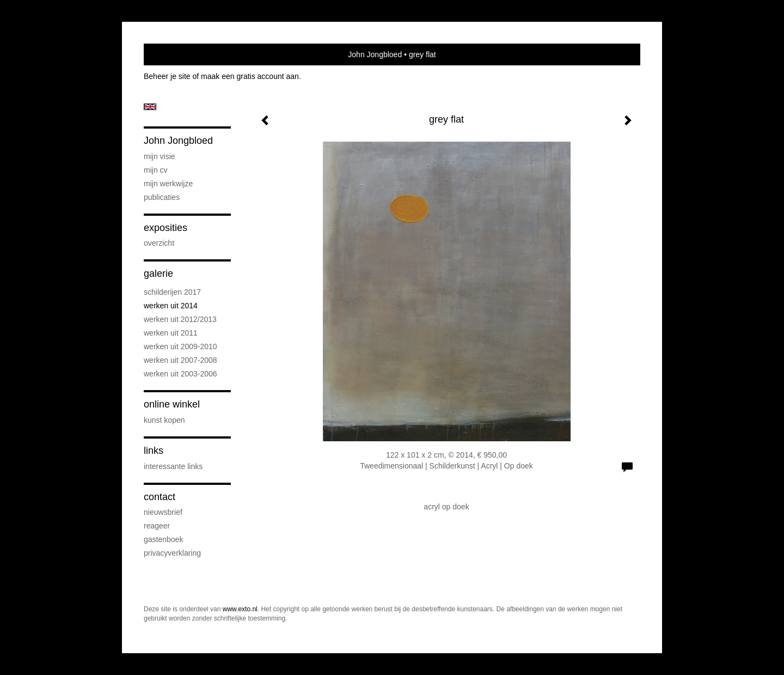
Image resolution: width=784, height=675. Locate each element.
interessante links (173, 466)
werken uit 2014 (171, 306)
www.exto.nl (240, 609)
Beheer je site (167, 76)
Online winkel (172, 404)
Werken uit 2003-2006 (180, 374)
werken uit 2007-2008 (180, 360)
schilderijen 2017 (172, 292)
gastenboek (163, 539)
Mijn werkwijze (168, 184)
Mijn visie (160, 156)
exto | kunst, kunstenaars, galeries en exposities (174, 54)
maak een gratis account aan (250, 76)
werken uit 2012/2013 (180, 319)
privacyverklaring (172, 553)
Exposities (166, 228)
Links (154, 451)
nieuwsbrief (163, 512)
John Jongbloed (375, 54)
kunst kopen (164, 420)
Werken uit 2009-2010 (180, 346)
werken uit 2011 (171, 333)
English (150, 107)
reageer (157, 526)
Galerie (158, 273)
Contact (160, 497)
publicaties (162, 197)
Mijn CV (156, 170)
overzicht (159, 243)
